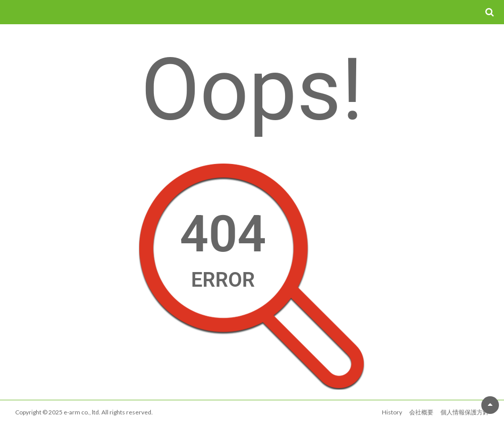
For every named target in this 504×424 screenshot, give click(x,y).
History (392, 412)
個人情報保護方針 (465, 412)
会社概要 (421, 412)
